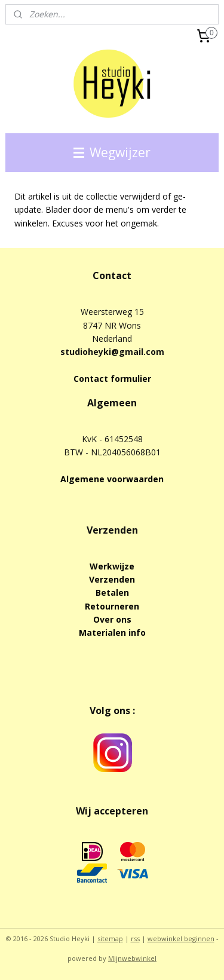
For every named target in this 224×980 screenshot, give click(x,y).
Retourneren (112, 606)
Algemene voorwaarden (112, 479)
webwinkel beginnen (181, 938)
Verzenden (112, 579)
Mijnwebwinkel (132, 958)
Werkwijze (112, 566)
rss (135, 938)
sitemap (110, 938)
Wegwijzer (112, 152)
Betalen (112, 592)
